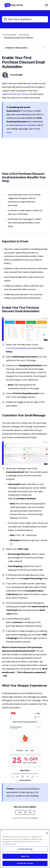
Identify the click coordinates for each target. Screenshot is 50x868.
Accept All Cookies (25, 863)
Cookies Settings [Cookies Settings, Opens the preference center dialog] (25, 849)
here (9, 132)
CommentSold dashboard (19, 348)
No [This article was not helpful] (30, 812)
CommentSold (9, 35)
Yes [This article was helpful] (20, 812)
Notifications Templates (25, 125)
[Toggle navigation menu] (46, 5)
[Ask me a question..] (25, 19)
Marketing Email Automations (19, 38)
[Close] (47, 833)
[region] (25, 849)
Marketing (24, 35)
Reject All (25, 856)
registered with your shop (14, 94)
